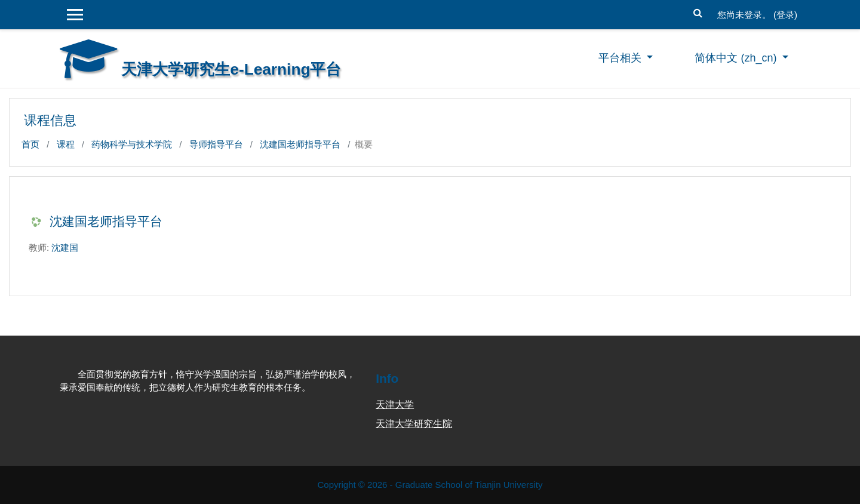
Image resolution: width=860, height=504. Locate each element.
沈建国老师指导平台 (300, 144)
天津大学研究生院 (414, 424)
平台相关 (621, 58)
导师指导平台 (216, 144)
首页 (30, 144)
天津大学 (395, 405)
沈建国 (65, 248)
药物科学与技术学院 (132, 144)
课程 (66, 144)
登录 (785, 15)
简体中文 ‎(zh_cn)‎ (737, 58)
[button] (698, 12)
